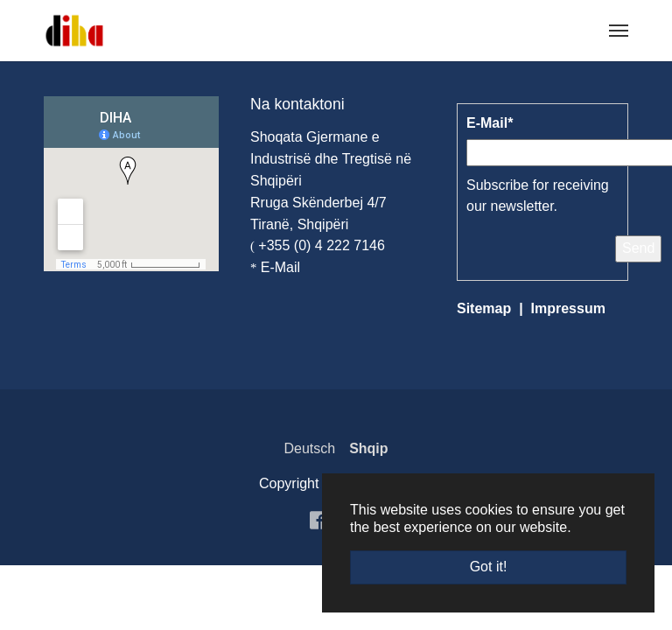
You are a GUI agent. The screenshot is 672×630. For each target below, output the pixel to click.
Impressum (568, 308)
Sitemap (484, 308)
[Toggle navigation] (619, 31)
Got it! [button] (489, 567)
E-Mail (280, 267)
